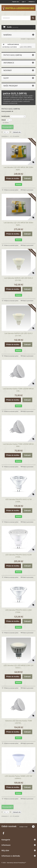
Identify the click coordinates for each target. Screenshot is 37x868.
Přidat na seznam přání (11, 190)
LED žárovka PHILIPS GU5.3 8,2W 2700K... (19, 556)
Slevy (6, 78)
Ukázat (4, 120)
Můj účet (5, 850)
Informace (9, 63)
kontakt (23, 39)
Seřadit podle (6, 116)
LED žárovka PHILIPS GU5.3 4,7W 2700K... (19, 501)
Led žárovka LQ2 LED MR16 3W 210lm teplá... (18, 168)
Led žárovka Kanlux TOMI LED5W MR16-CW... (18, 390)
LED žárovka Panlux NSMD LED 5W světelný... (18, 777)
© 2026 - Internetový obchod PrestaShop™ (14, 863)
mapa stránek (31, 39)
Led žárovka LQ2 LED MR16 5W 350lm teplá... (18, 224)
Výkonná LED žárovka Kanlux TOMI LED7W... (19, 722)
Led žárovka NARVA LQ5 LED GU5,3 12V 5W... (19, 335)
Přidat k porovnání (28, 190)
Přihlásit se (32, 2)
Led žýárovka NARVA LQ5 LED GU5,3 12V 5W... (18, 279)
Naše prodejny (11, 86)
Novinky (8, 70)
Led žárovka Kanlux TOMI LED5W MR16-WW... (18, 445)
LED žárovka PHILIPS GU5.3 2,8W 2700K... (19, 611)
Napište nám (16, 2)
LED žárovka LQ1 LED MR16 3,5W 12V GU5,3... (18, 667)
